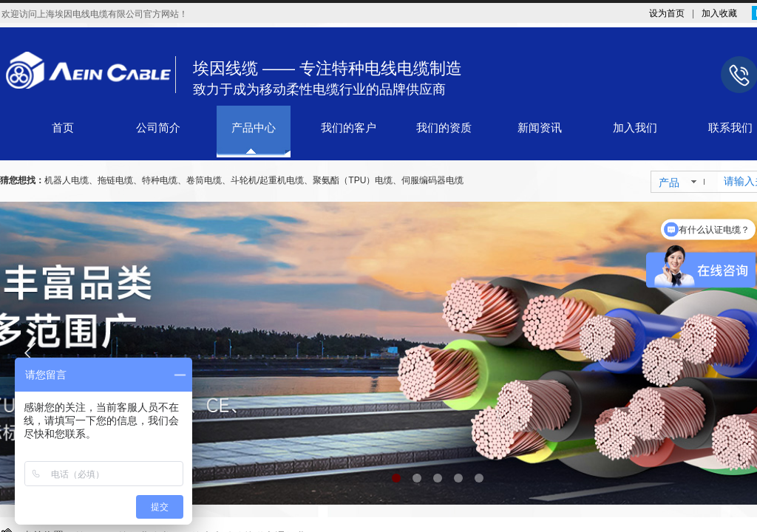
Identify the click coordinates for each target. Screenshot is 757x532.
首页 (63, 128)
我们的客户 (349, 128)
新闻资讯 (540, 128)
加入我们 (635, 128)
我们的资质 (444, 128)
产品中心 (254, 128)
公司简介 (158, 128)
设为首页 (667, 13)
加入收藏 (719, 13)
